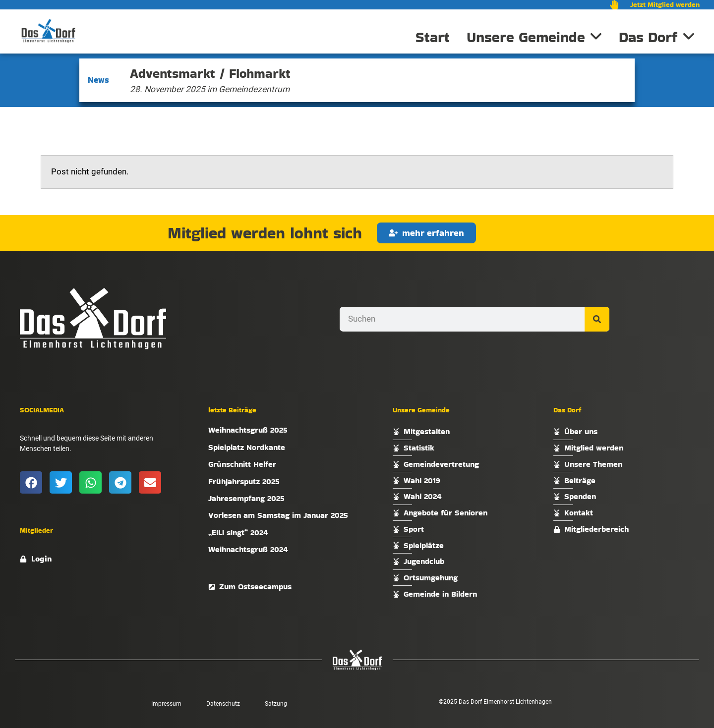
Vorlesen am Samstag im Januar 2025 (278, 515)
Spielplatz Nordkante (247, 447)
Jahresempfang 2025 (246, 498)
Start (433, 37)
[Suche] (597, 319)
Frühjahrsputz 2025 (244, 481)
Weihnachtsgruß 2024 (248, 549)
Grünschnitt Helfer (242, 464)
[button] (31, 482)
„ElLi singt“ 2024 (238, 532)
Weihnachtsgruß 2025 (248, 430)
